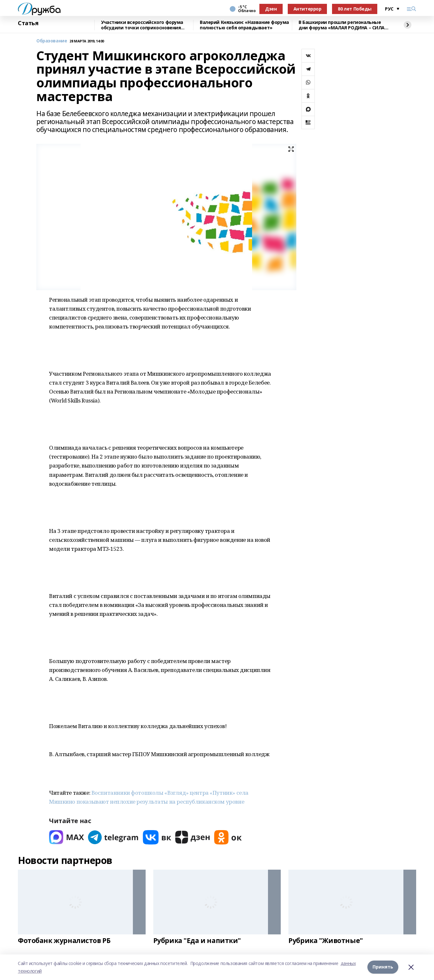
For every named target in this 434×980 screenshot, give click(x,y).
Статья (28, 23)
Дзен (271, 9)
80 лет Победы (355, 9)
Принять (383, 967)
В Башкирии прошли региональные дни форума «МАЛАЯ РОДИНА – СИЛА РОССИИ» (342, 25)
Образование (52, 41)
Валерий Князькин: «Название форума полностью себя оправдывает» (244, 25)
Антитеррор (307, 9)
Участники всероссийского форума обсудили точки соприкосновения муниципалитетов (142, 25)
